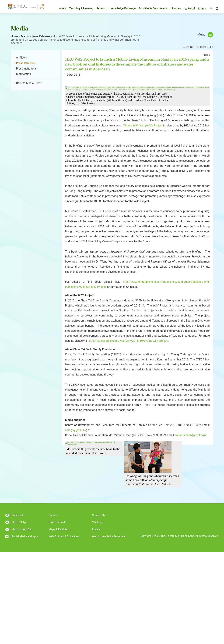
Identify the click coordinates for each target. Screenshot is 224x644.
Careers (53, 607)
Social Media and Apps (22, 629)
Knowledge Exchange (120, 9)
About (60, 9)
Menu (205, 35)
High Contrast (57, 614)
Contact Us (99, 607)
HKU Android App (19, 622)
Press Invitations (26, 69)
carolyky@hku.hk (76, 522)
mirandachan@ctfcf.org (190, 527)
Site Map (97, 614)
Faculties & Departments (151, 9)
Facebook (14, 607)
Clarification (24, 74)
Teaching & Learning (79, 9)
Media (25, 36)
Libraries (173, 9)
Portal (187, 10)
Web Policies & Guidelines (64, 629)
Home (15, 36)
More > (200, 10)
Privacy (96, 622)
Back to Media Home (29, 83)
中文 (210, 10)
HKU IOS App (16, 614)
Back (207, 55)
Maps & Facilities (59, 622)
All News (21, 58)
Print (190, 47)
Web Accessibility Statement (109, 629)
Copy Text (207, 47)
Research (99, 9)
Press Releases (41, 36)
